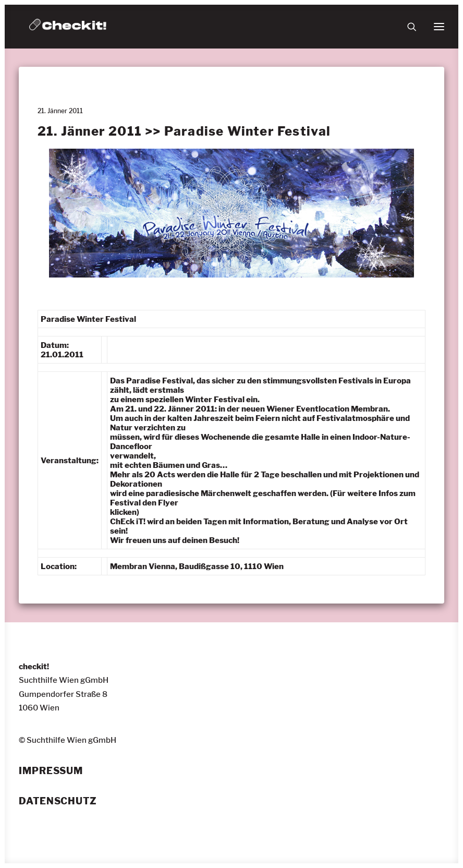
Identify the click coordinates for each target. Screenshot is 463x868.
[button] (439, 27)
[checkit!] (68, 27)
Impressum (51, 771)
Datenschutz (58, 801)
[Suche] (407, 27)
